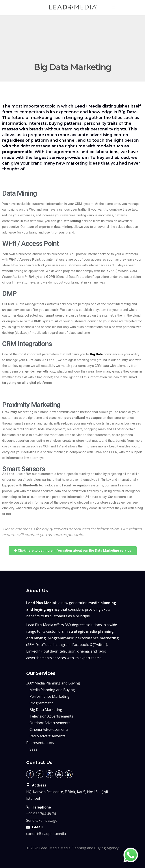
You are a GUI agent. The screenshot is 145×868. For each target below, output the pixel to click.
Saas (33, 749)
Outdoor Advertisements (50, 723)
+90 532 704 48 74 (41, 814)
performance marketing (97, 638)
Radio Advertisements (47, 736)
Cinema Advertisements (49, 729)
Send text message (42, 820)
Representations (40, 743)
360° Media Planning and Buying (53, 683)
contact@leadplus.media (46, 834)
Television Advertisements (51, 716)
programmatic (61, 638)
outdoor (51, 651)
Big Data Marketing (46, 710)
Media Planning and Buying (52, 690)
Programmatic (41, 703)
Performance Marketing (49, 696)
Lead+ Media (88, 106)
